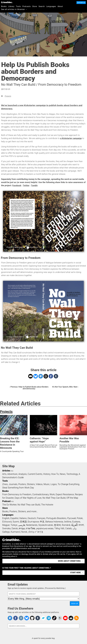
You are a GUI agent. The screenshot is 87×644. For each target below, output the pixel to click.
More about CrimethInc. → (71, 561)
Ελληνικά (7, 522)
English (6, 518)
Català (68, 528)
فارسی (22, 525)
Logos (54, 484)
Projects (8, 96)
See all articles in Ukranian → (14, 9)
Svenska (6, 528)
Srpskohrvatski (46, 525)
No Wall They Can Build (54, 498)
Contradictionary (40, 494)
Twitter (26, 186)
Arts (4, 474)
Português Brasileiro (56, 518)
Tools (18, 6)
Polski (80, 518)
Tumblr (34, 186)
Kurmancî (16, 532)
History (47, 474)
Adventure (12, 474)
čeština (68, 522)
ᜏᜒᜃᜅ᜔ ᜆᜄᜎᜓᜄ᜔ (36, 532)
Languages (51, 6)
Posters (22, 484)
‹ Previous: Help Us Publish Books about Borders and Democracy (29, 388)
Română (66, 525)
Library (11, 6)
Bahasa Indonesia (54, 522)
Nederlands (32, 525)
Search (42, 6)
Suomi (16, 522)
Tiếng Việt (59, 528)
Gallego (6, 532)
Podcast (6, 501)
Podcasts (27, 6)
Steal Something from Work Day (18, 488)
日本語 (23, 522)
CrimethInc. (7, 2)
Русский (72, 518)
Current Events (35, 474)
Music (47, 484)
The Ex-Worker (9, 505)
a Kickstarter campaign (71, 138)
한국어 (57, 525)
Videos (39, 484)
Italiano (23, 518)
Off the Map (72, 498)
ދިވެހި (74, 528)
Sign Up (75, 603)
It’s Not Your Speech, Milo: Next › (65, 387)
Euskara (76, 522)
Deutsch (32, 518)
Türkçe (14, 525)
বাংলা (81, 525)
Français (41, 518)
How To (55, 474)
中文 (42, 522)
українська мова (45, 528)
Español (14, 518)
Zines (5, 484)
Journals (13, 484)
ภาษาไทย (30, 528)
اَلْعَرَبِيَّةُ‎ (74, 525)
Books (4, 6)
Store (35, 6)
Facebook (17, 186)
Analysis (22, 474)
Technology (72, 474)
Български (33, 522)
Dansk (15, 528)
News (63, 474)
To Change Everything (68, 484)
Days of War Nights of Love (28, 498)
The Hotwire (47, 505)
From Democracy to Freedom (17, 494)
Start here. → (77, 573)
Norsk (24, 532)
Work (52, 494)
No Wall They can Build (29, 505)
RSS (12, 471)
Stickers (31, 484)
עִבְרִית (22, 528)
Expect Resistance (65, 494)
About (60, 6)
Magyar (6, 525)
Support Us (81, 3)
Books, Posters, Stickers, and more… (20, 511)
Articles (6, 471)
